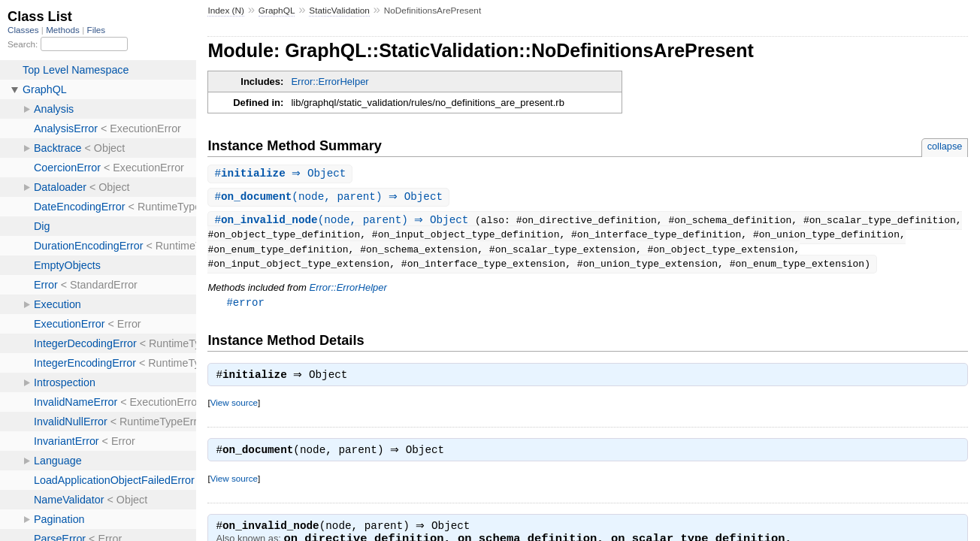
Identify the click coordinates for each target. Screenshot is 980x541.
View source (234, 407)
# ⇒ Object (282, 174)
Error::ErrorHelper (330, 82)
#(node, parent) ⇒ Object (330, 198)
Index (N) (226, 11)
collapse (945, 146)
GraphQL (277, 11)
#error (245, 305)
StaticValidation (339, 11)
